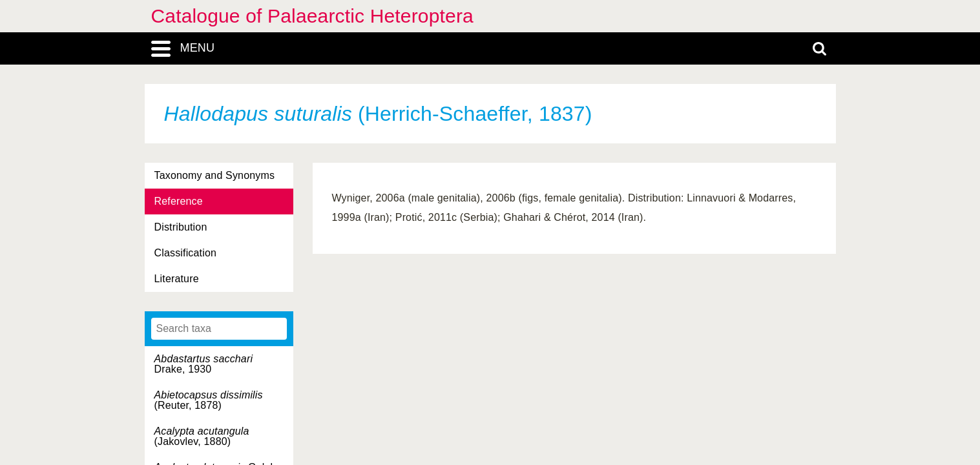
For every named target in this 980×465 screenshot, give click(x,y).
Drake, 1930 (204, 364)
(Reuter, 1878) (209, 400)
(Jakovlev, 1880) (202, 436)
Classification (186, 253)
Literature (177, 279)
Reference (179, 201)
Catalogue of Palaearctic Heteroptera (312, 16)
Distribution (181, 227)
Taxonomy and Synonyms (215, 175)
